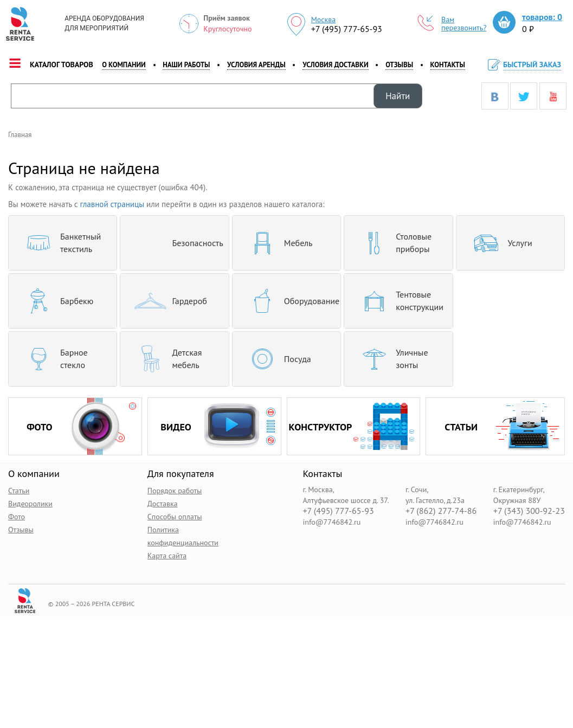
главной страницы (112, 204)
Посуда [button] (276, 359)
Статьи (19, 491)
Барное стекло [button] (52, 359)
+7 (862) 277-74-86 (441, 511)
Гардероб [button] (168, 301)
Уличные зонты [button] (390, 359)
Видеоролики (30, 504)
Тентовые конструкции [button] (398, 301)
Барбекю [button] (55, 301)
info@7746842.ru (332, 522)
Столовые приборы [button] (392, 243)
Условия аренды (256, 65)
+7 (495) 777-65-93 (347, 29)
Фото (17, 517)
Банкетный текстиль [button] (59, 243)
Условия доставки (335, 65)
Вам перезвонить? (452, 24)
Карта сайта (167, 556)
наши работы (186, 65)
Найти (398, 96)
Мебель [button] (277, 243)
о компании (124, 65)
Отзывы (399, 65)
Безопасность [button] (174, 243)
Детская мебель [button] (165, 359)
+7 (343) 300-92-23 (529, 511)
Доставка (163, 504)
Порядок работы (175, 491)
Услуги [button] (498, 243)
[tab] (63, 243)
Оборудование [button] (286, 301)
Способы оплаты (175, 517)
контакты (448, 65)
